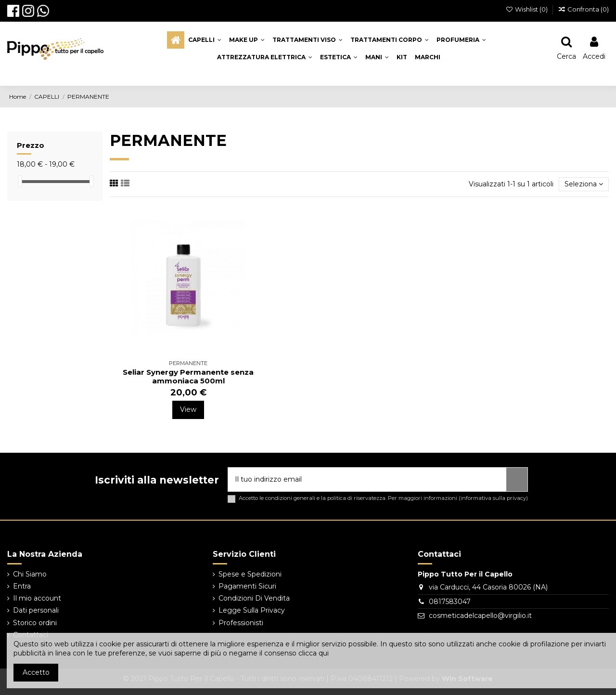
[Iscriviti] (517, 479)
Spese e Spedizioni (250, 574)
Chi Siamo (30, 574)
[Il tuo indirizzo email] (367, 479)
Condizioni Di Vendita (254, 598)
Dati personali (36, 610)
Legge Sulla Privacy (252, 610)
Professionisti (241, 623)
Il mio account (37, 598)
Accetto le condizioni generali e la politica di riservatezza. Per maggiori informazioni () (383, 498)
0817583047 (450, 602)
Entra (22, 586)
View (188, 409)
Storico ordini (35, 623)
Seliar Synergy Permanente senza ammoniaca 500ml (188, 376)
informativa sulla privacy (493, 498)
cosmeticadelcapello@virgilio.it (480, 616)
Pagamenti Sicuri (247, 586)
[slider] (20, 181)
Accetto (36, 672)
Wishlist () (528, 9)
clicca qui (314, 653)
